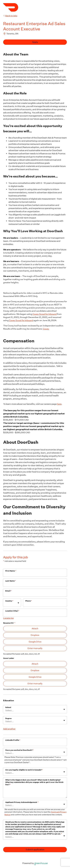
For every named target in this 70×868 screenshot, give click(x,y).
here (59, 404)
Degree (8, 718)
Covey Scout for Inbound (45, 314)
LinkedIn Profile (13, 740)
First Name (11, 571)
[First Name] (35, 574)
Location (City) (12, 611)
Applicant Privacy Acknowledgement (22, 802)
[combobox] (5, 604)
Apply (35, 42)
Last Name (11, 581)
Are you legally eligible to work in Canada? (24, 770)
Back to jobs (10, 16)
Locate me (8, 618)
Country (9, 601)
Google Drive (35, 642)
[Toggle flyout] (18, 603)
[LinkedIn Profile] (35, 744)
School (8, 707)
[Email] (35, 594)
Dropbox (35, 635)
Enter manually (35, 648)
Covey (46, 329)
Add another (9, 729)
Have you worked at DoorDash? (19, 750)
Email (8, 591)
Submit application (35, 850)
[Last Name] (35, 584)
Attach (35, 629)
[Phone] (45, 604)
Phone (29, 601)
